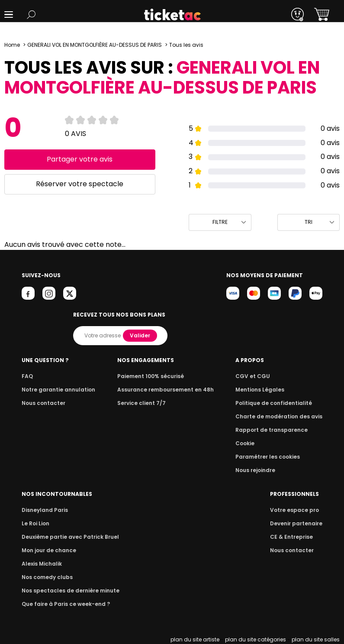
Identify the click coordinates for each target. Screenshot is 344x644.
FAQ (27, 376)
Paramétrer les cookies (271, 457)
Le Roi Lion (35, 523)
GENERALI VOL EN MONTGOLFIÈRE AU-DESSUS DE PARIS (95, 45)
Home (12, 45)
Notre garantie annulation (56, 390)
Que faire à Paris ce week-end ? (63, 604)
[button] (9, 15)
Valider (141, 335)
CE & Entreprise (293, 537)
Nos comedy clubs (46, 577)
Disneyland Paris (44, 510)
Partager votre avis (80, 159)
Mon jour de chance (48, 550)
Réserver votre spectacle (80, 184)
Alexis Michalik (41, 564)
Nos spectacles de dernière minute (68, 591)
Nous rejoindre (260, 470)
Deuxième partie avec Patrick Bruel (68, 537)
